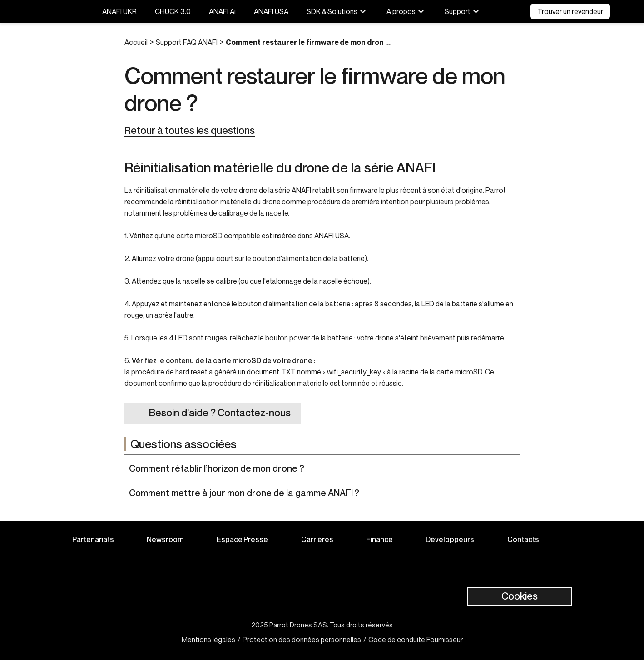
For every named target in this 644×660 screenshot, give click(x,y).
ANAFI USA (271, 11)
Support (463, 11)
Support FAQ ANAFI (187, 42)
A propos (406, 11)
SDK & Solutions (337, 11)
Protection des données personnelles (302, 640)
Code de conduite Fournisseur (416, 640)
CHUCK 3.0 (173, 11)
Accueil (136, 42)
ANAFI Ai (222, 11)
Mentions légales (208, 640)
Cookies (520, 596)
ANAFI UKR (119, 11)
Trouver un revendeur (570, 11)
